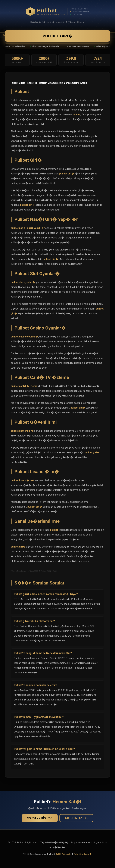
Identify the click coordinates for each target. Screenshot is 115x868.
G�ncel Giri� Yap (40, 818)
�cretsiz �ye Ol (76, 819)
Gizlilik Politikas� (63, 855)
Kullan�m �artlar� (83, 855)
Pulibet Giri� (57, 36)
